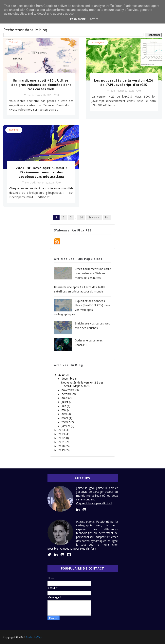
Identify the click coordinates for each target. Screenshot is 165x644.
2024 (62, 430)
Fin (107, 217)
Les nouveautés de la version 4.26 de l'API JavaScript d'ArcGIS (124, 82)
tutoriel (14, 42)
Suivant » (94, 217)
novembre (68, 390)
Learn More (77, 19)
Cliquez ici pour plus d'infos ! (94, 503)
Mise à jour (98, 42)
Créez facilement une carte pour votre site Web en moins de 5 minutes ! (93, 273)
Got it (94, 19)
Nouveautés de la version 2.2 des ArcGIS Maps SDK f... (82, 384)
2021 (62, 442)
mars (65, 418)
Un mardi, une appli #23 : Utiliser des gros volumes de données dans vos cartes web (41, 85)
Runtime (14, 130)
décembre (68, 378)
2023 (62, 434)
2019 (62, 450)
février (66, 422)
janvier (66, 426)
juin (64, 406)
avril (64, 414)
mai (64, 410)
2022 (62, 438)
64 (81, 217)
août (65, 398)
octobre (67, 394)
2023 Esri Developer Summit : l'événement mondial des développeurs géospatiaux (41, 172)
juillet (65, 402)
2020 (62, 446)
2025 (62, 375)
